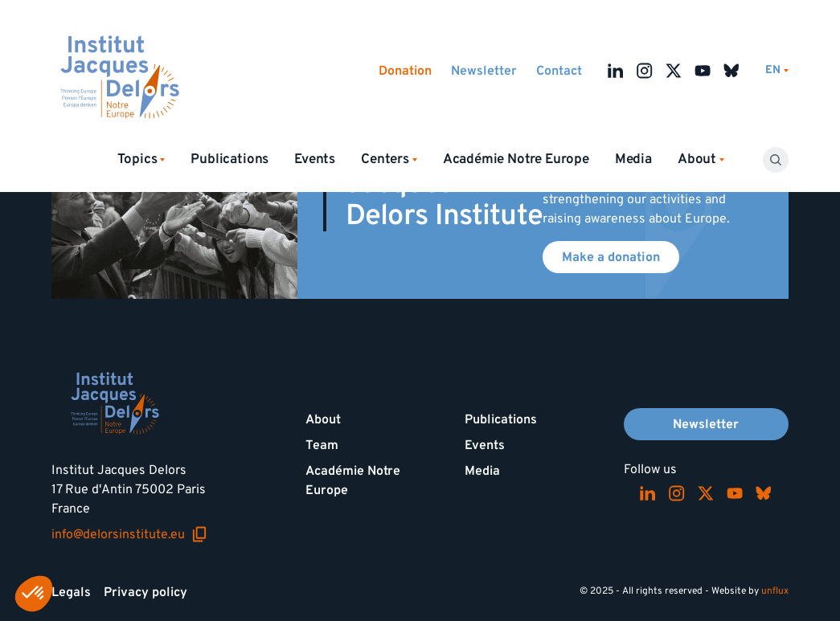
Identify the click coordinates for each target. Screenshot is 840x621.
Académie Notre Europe (516, 159)
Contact (559, 71)
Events (315, 159)
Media (633, 159)
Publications (229, 159)
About (323, 419)
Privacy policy (145, 592)
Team (322, 445)
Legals (71, 592)
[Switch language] (777, 70)
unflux (775, 591)
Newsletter (484, 71)
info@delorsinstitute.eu (129, 534)
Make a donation (611, 257)
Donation (405, 71)
